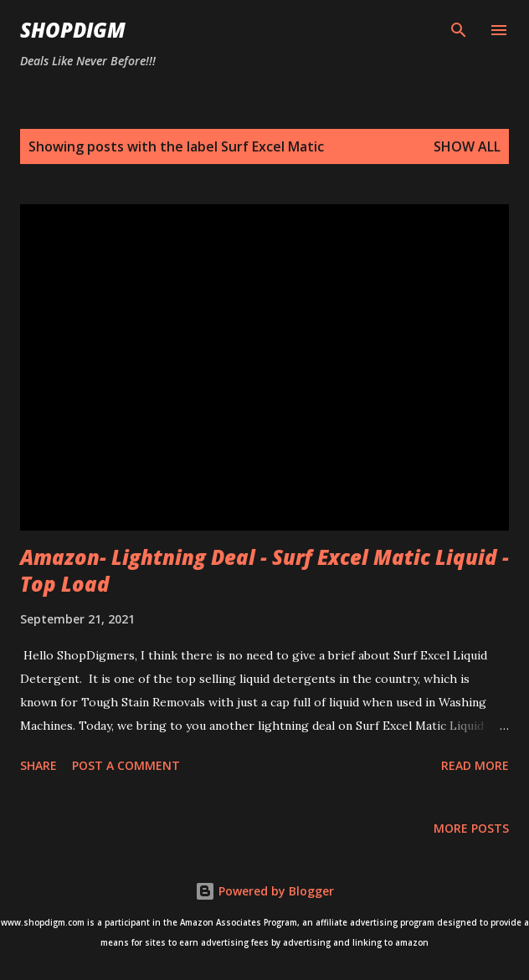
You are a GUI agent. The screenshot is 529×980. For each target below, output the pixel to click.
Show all (467, 146)
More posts (471, 828)
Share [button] (39, 765)
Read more (475, 765)
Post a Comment (126, 765)
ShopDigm (73, 30)
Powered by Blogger (264, 891)
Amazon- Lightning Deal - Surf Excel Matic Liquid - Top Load (264, 570)
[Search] (459, 30)
